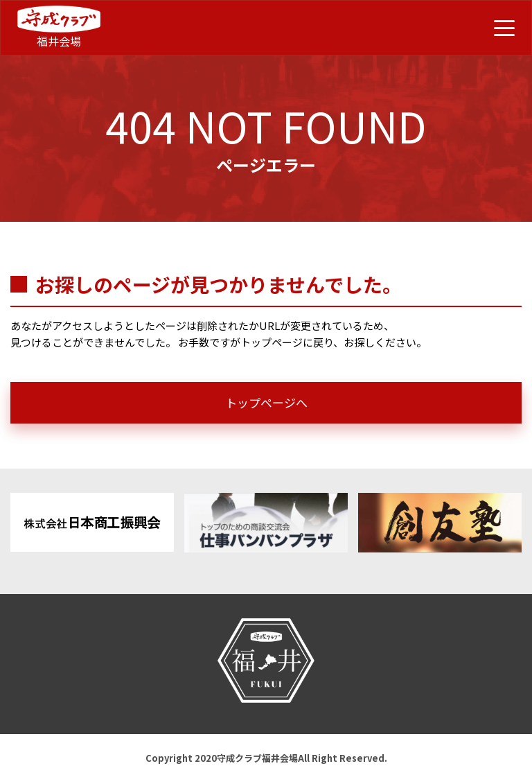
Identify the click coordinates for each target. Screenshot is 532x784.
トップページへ (266, 402)
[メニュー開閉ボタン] (504, 28)
